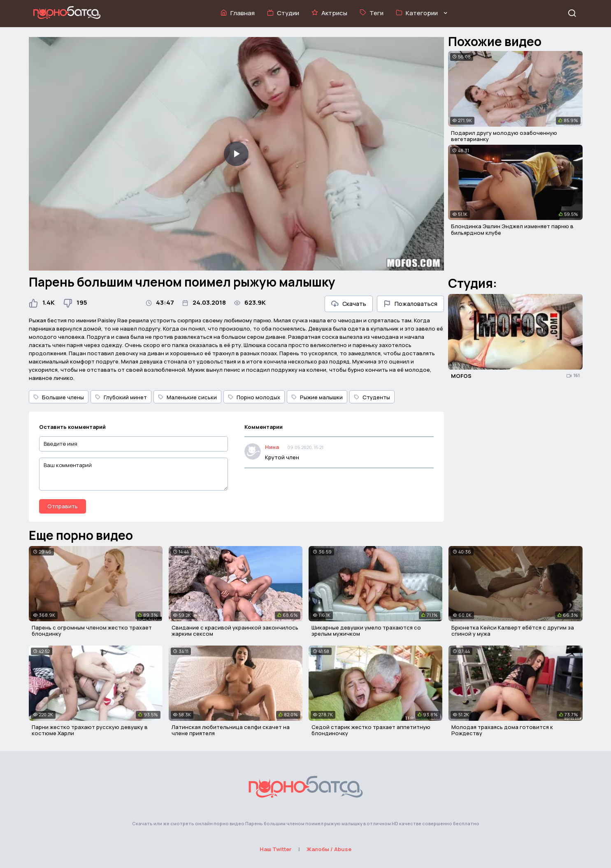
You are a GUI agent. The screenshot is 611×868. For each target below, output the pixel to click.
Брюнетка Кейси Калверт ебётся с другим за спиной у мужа (513, 631)
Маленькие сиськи (187, 397)
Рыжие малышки (317, 397)
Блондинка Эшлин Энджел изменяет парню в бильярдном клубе (512, 229)
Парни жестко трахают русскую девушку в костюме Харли (90, 730)
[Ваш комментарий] (134, 474)
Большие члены (59, 397)
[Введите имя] (134, 444)
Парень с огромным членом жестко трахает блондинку (92, 631)
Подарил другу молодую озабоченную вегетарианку (504, 136)
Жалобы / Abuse (329, 849)
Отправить (63, 506)
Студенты (372, 397)
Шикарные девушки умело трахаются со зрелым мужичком (366, 631)
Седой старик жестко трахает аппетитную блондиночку (371, 730)
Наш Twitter (276, 849)
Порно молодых (254, 397)
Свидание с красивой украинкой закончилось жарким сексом (235, 631)
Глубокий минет (121, 397)
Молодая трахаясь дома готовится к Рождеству (502, 730)
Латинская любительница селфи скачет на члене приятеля (231, 730)
